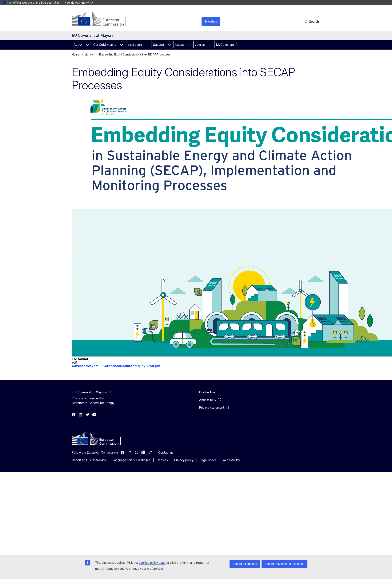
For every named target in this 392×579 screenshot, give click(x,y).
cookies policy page (152, 563)
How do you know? (79, 3)
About (78, 45)
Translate (211, 21)
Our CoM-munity (105, 45)
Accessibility (231, 460)
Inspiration (135, 45)
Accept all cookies (245, 564)
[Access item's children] (87, 45)
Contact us (166, 452)
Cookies (162, 460)
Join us (200, 45)
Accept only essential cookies (284, 564)
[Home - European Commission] (103, 19)
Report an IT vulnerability (89, 460)
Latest (180, 45)
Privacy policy (184, 460)
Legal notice (208, 460)
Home (76, 54)
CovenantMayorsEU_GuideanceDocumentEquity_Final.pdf (116, 366)
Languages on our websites (131, 460)
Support (158, 45)
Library (89, 54)
